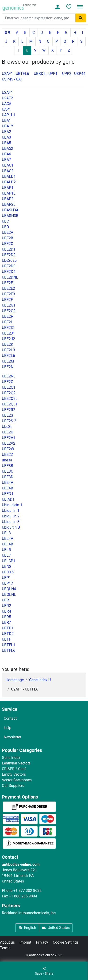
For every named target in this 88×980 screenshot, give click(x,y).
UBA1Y (8, 126)
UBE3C (8, 471)
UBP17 (8, 583)
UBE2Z (8, 455)
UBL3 (6, 533)
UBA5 (6, 143)
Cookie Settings (66, 942)
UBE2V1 (9, 438)
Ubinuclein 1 (12, 505)
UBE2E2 (8, 288)
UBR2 (6, 606)
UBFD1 (8, 494)
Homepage (15, 680)
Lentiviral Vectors (16, 763)
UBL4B (8, 544)
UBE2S (8, 415)
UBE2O (8, 382)
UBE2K (8, 344)
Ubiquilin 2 (11, 516)
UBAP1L (9, 193)
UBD (6, 227)
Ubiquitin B (11, 527)
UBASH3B (10, 216)
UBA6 (6, 154)
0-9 (8, 33)
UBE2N (8, 367)
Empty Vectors (14, 774)
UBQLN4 (9, 589)
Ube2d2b (9, 260)
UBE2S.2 (9, 421)
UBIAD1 (8, 499)
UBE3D (8, 477)
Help (8, 728)
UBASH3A (10, 210)
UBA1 (6, 120)
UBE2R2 (9, 410)
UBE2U (8, 432)
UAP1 (6, 109)
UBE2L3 (8, 350)
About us (7, 942)
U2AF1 (7, 92)
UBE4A (8, 483)
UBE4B (8, 488)
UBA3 (6, 137)
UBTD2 (8, 634)
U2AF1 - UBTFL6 (15, 74)
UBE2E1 (8, 283)
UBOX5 (8, 572)
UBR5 (6, 617)
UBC (5, 221)
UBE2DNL (10, 277)
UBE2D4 (9, 272)
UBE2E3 (8, 294)
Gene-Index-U (40, 680)
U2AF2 (7, 98)
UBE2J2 (8, 339)
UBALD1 (9, 176)
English (27, 928)
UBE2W (8, 449)
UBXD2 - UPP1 (46, 74)
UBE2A (8, 232)
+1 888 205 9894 (23, 896)
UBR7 (6, 623)
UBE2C (8, 244)
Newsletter (12, 737)
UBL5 (6, 550)
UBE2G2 (9, 311)
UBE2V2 (9, 443)
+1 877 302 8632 (27, 891)
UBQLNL (9, 595)
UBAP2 (8, 199)
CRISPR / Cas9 (14, 769)
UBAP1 (8, 188)
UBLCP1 (9, 561)
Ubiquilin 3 (11, 522)
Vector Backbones (17, 780)
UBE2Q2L (10, 399)
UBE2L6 (8, 356)
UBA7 (6, 160)
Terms (5, 948)
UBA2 (6, 132)
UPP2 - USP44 (74, 74)
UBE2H (8, 316)
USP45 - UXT (12, 79)
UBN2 (7, 567)
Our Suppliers (13, 786)
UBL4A (8, 539)
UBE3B (8, 466)
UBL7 (6, 555)
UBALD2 (9, 182)
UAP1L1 (9, 115)
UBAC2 (8, 171)
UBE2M (8, 361)
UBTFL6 (9, 650)
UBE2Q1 (9, 387)
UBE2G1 (9, 305)
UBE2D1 (9, 249)
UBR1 (6, 600)
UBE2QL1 (10, 404)
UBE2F (7, 300)
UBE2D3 (9, 266)
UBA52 (8, 148)
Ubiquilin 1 (11, 511)
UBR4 (6, 611)
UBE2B (8, 238)
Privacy (42, 942)
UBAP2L (9, 204)
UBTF (6, 639)
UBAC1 (8, 165)
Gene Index (11, 758)
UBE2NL (9, 376)
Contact (10, 718)
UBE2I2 (8, 328)
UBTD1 (8, 628)
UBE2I (7, 322)
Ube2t (7, 427)
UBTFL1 (9, 645)
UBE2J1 (8, 333)
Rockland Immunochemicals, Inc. (29, 913)
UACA (7, 104)
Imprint (25, 942)
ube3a (7, 460)
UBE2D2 (9, 255)
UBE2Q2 (9, 393)
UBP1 (6, 578)
